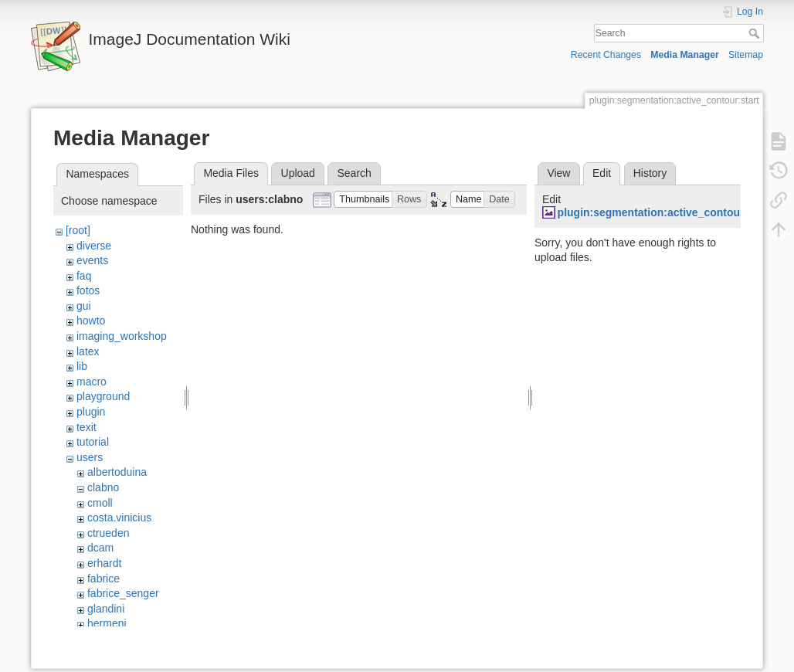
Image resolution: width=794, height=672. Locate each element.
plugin (91, 412)
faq (84, 276)
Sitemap (746, 55)
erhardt (104, 563)
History (650, 173)
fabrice (103, 579)
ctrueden (108, 533)
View (558, 173)
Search (756, 33)
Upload (298, 173)
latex (88, 351)
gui (84, 306)
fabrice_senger (123, 593)
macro (92, 382)
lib (82, 366)
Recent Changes (606, 55)
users (90, 457)
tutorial (93, 442)
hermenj (107, 623)
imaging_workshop (122, 336)
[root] (78, 230)
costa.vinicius (119, 518)
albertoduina (117, 472)
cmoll (100, 503)
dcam (100, 548)
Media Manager (685, 55)
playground (103, 396)
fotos (88, 290)
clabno (103, 487)
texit (87, 427)
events (92, 260)
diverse (94, 246)
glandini (106, 609)
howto (91, 321)
